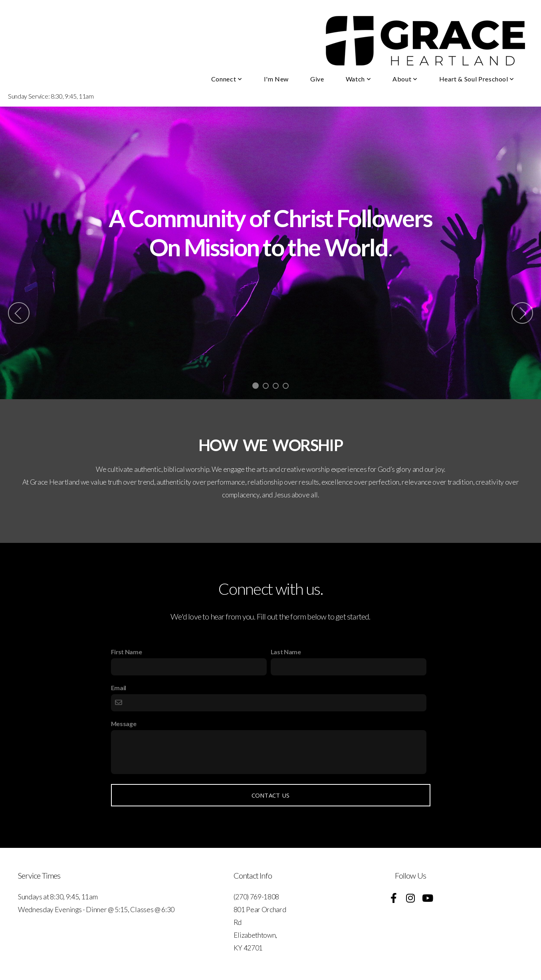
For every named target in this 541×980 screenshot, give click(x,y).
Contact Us (271, 795)
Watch (358, 79)
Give (317, 79)
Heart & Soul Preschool (477, 79)
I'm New (276, 79)
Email (119, 688)
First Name (127, 652)
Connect (227, 79)
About (405, 79)
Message (124, 724)
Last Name (286, 652)
